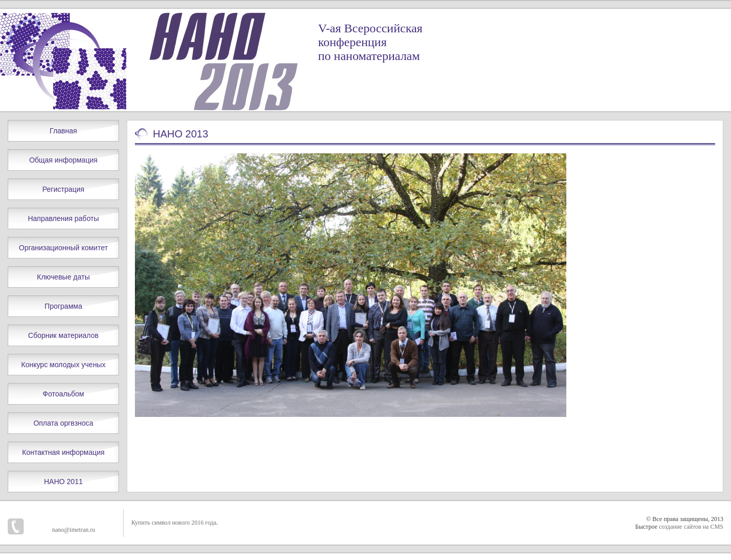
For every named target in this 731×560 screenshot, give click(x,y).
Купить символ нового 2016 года (174, 523)
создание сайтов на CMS (691, 527)
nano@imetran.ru (73, 530)
